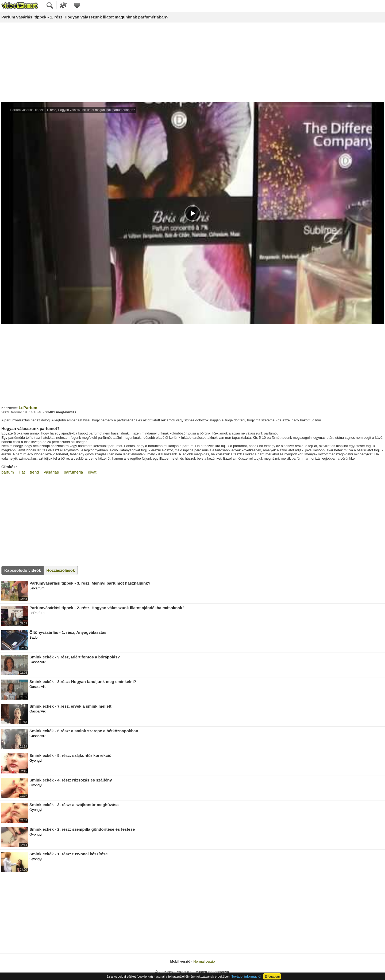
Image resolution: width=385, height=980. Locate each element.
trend (34, 472)
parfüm (8, 472)
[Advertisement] (192, 63)
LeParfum (28, 408)
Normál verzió (204, 961)
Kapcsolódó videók (23, 570)
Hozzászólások (61, 570)
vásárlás (51, 472)
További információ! (246, 976)
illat (22, 472)
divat (92, 472)
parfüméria (74, 472)
